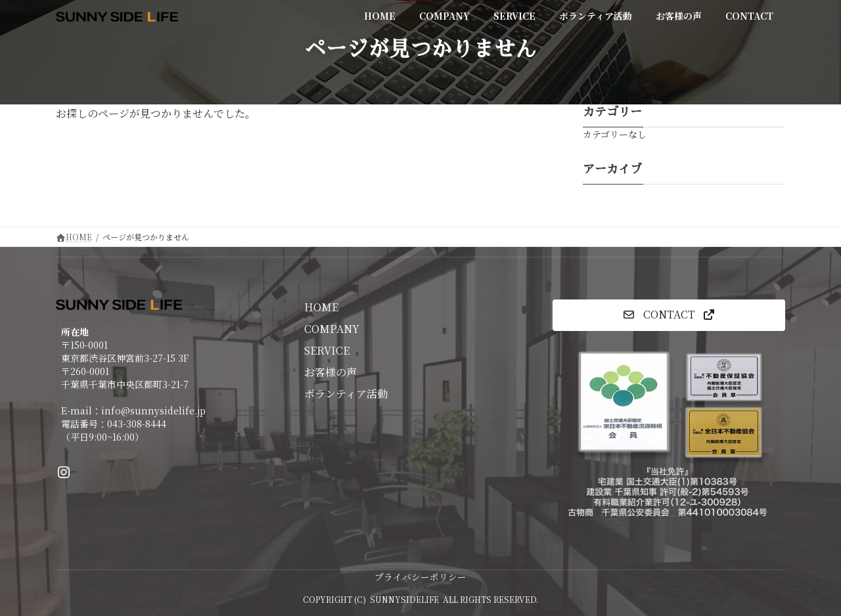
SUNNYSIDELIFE (404, 599)
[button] (669, 315)
